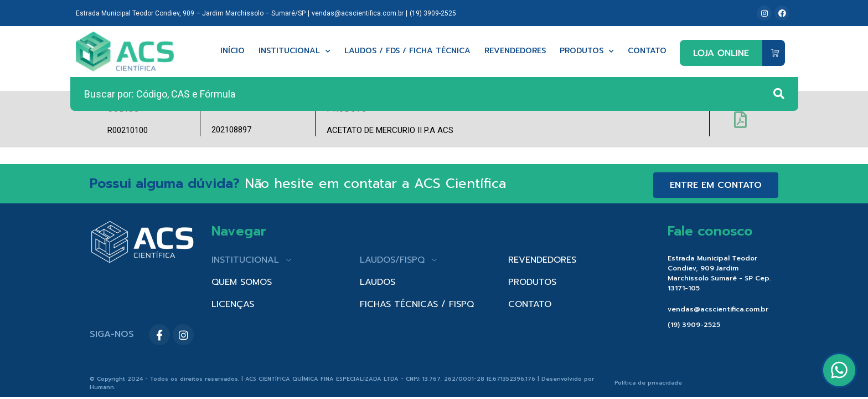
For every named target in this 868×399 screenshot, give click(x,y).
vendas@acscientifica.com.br (358, 13)
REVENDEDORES (542, 260)
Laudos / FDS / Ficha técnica (407, 51)
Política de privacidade (648, 383)
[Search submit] (779, 94)
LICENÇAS (233, 304)
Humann (102, 387)
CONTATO (530, 304)
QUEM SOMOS (242, 282)
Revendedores (515, 51)
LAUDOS (378, 282)
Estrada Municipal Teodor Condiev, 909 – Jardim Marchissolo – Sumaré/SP (191, 13)
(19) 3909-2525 (433, 13)
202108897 (231, 130)
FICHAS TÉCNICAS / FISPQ (417, 304)
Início (232, 51)
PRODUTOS (532, 282)
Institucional (294, 51)
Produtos (587, 51)
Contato (647, 51)
